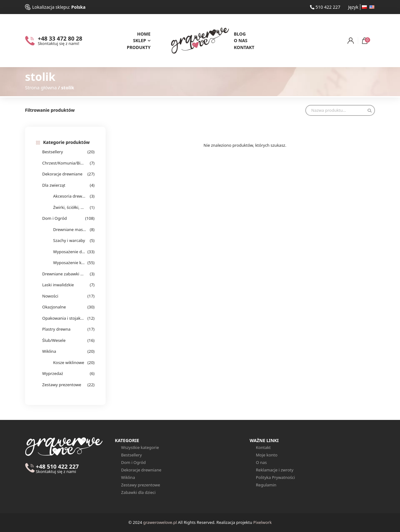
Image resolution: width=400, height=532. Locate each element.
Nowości (50, 296)
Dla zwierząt (54, 185)
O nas (241, 40)
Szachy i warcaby (69, 240)
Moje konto (267, 455)
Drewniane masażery (70, 229)
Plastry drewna (56, 329)
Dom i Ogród (55, 218)
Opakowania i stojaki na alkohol (63, 318)
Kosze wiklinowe (69, 362)
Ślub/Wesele (54, 340)
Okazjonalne (54, 307)
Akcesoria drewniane (70, 196)
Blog (240, 34)
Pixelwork (262, 522)
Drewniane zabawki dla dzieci (63, 274)
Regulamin (266, 485)
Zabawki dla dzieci (138, 492)
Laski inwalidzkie (58, 285)
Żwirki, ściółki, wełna (70, 207)
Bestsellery (52, 152)
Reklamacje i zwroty (275, 470)
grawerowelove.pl (160, 522)
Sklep (140, 40)
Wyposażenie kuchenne (70, 263)
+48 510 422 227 (57, 469)
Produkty (139, 47)
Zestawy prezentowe (62, 385)
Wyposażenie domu (70, 252)
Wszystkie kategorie (140, 447)
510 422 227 (325, 7)
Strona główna (41, 87)
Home (144, 34)
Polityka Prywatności (275, 477)
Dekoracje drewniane (62, 174)
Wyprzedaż (53, 373)
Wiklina (49, 351)
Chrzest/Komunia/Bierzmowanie (63, 163)
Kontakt (244, 47)
